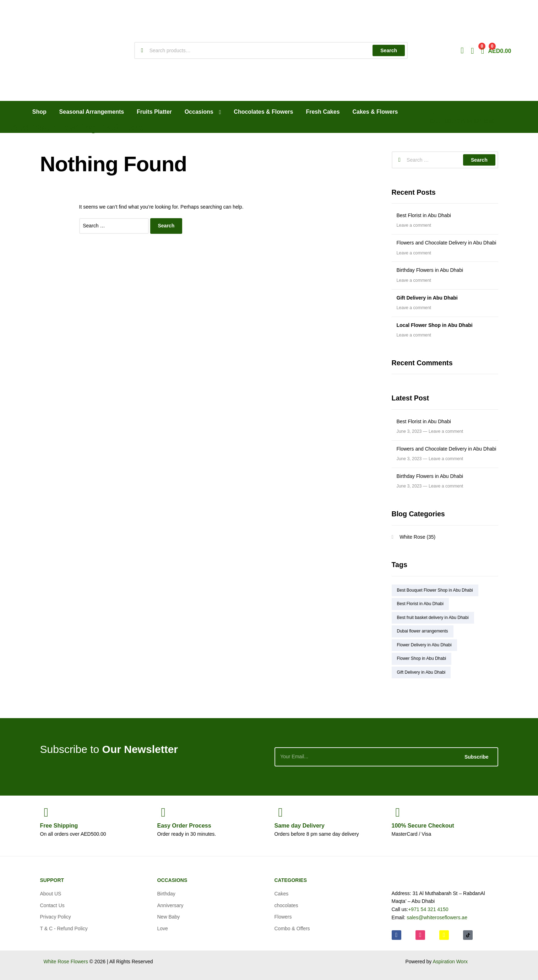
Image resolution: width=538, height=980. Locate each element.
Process (184, 826)
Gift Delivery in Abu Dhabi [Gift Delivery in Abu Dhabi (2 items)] (421, 672)
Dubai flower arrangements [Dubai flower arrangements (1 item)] (423, 631)
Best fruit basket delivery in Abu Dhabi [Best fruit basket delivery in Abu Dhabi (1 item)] (433, 618)
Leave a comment (414, 225)
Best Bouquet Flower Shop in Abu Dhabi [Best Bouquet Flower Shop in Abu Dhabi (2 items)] (435, 590)
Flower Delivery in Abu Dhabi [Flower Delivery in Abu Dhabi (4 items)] (424, 645)
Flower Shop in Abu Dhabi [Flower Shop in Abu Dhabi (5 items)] (422, 658)
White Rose (412, 537)
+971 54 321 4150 (428, 909)
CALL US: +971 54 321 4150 (462, 121)
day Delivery (300, 826)
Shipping (59, 826)
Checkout (423, 826)
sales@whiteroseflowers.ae (437, 917)
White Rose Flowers (66, 962)
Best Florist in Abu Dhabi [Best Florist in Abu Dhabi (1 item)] (420, 604)
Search (389, 50)
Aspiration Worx (450, 962)
